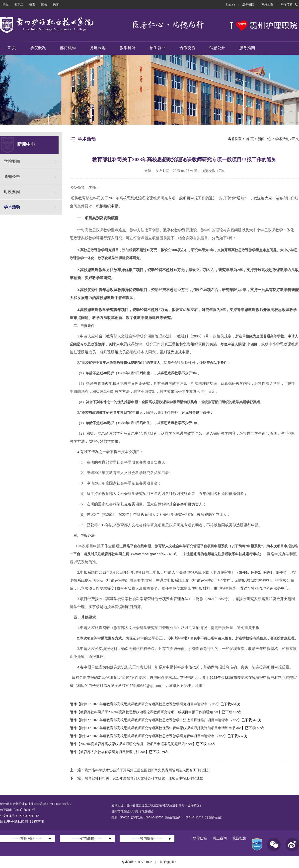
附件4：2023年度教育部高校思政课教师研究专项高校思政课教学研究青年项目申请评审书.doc (152, 736)
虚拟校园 (248, 4)
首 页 (11, 48)
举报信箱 (287, 4)
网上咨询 (220, 838)
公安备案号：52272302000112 (19, 816)
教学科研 (128, 48)
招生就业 (157, 48)
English (230, 4)
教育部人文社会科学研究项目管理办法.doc (113, 752)
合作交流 (187, 48)
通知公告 (12, 177)
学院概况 (38, 48)
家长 (44, 4)
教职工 (19, 4)
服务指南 (247, 48)
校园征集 (239, 838)
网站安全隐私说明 (14, 822)
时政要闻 (12, 192)
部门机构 (68, 48)
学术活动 (12, 207)
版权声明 (37, 822)
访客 (56, 4)
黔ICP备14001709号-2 (57, 804)
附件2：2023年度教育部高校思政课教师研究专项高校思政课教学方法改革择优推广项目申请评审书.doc (159, 720)
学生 (5, 4)
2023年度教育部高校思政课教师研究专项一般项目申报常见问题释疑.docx (136, 744)
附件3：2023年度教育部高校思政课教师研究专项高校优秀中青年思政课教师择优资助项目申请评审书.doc (161, 728)
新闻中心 (265, 139)
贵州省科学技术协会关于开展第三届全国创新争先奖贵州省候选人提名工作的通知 (148, 770)
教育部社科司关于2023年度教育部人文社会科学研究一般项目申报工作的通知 (144, 778)
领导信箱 (200, 838)
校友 (32, 4)
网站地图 (267, 4)
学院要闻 (12, 161)
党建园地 (98, 48)
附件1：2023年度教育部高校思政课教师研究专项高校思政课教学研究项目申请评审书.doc (149, 704)
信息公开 (217, 48)
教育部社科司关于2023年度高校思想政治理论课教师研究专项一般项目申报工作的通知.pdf (149, 712)
